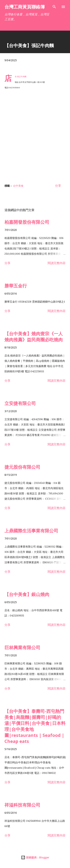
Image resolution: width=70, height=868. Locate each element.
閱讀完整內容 (57, 263)
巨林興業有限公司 (22, 647)
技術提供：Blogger (35, 857)
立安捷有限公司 (20, 403)
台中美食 (18, 186)
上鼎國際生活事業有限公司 (31, 531)
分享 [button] (58, 186)
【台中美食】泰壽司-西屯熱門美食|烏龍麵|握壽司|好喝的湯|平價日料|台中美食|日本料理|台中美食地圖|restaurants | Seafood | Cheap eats (35, 726)
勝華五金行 (16, 286)
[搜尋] (54, 7)
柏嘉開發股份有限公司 (27, 222)
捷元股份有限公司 (22, 467)
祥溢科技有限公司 (22, 805)
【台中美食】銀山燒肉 (27, 594)
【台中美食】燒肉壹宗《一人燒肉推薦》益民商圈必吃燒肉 (34, 337)
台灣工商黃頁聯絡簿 (25, 7)
